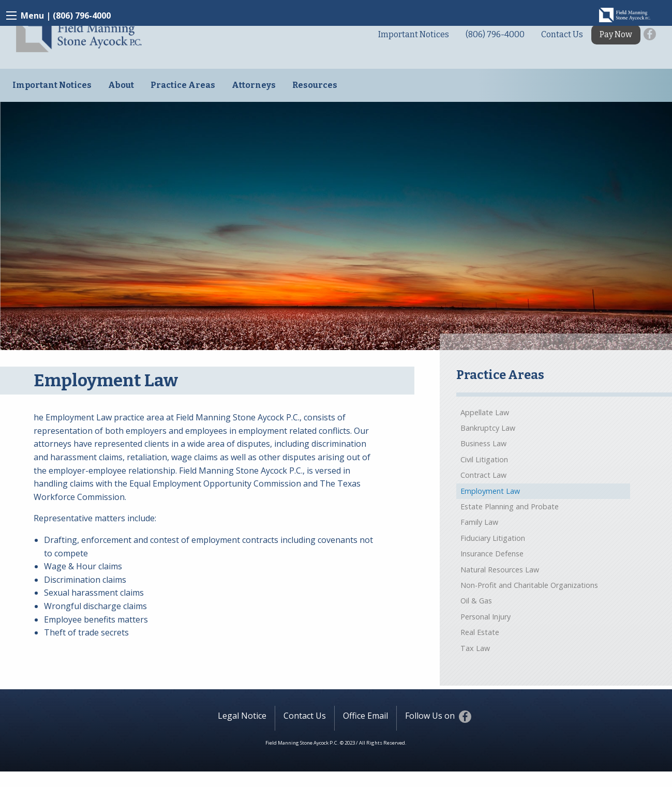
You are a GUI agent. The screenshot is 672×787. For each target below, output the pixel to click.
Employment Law (490, 491)
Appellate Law (485, 412)
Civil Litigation (484, 459)
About (121, 85)
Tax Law (475, 648)
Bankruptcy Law (488, 428)
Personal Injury (486, 617)
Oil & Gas (476, 601)
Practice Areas (183, 85)
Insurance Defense (492, 554)
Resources (315, 85)
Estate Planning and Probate (510, 506)
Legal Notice (242, 716)
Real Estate (480, 632)
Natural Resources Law (500, 570)
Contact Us (562, 34)
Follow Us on (434, 716)
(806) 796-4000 (82, 16)
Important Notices (414, 34)
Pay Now (616, 34)
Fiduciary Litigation (493, 538)
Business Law (483, 443)
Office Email (365, 716)
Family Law (479, 522)
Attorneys (254, 85)
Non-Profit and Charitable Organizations (529, 585)
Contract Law (483, 475)
